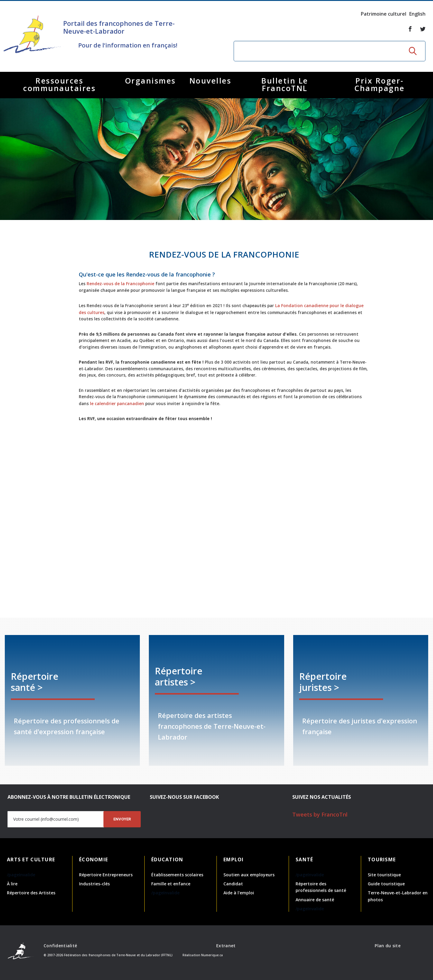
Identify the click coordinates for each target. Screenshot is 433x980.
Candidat (233, 884)
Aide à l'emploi (239, 893)
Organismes (150, 81)
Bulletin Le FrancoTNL (285, 84)
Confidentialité (60, 946)
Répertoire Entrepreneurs (106, 875)
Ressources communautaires (59, 84)
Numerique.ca (212, 955)
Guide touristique (386, 884)
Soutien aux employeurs (249, 875)
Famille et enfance (171, 884)
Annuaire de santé (315, 900)
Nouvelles (210, 81)
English (417, 14)
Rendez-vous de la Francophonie (131, 283)
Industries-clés (94, 884)
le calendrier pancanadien (127, 402)
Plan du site (387, 946)
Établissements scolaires (177, 875)
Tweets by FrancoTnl (320, 814)
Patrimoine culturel (384, 14)
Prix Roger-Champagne (380, 84)
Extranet (226, 946)
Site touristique (384, 875)
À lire (12, 884)
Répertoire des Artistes (31, 893)
